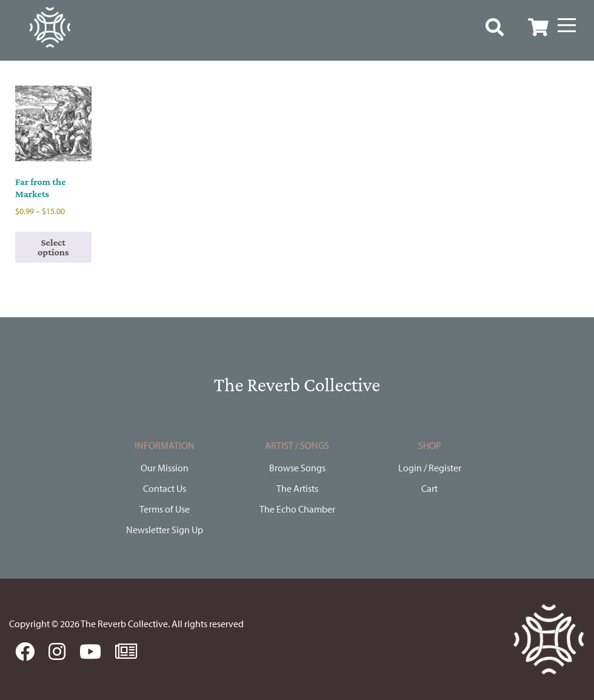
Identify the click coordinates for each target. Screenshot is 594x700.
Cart (429, 488)
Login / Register (430, 468)
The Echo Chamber (297, 509)
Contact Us (165, 488)
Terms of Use (165, 509)
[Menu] (567, 25)
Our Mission (165, 468)
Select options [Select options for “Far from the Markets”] (53, 247)
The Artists (297, 488)
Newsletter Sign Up (165, 530)
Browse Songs (297, 468)
